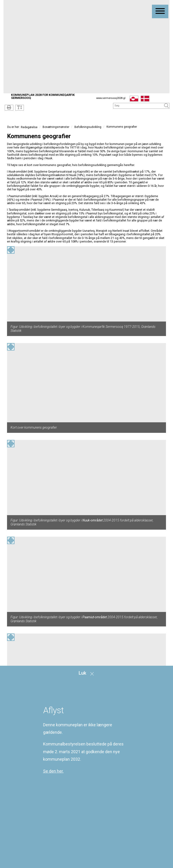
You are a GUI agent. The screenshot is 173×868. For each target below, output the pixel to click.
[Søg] (138, 106)
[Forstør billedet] (11, 250)
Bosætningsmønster (56, 127)
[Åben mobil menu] (160, 11)
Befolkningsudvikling (88, 127)
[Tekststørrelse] (20, 108)
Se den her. (53, 771)
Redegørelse (29, 127)
